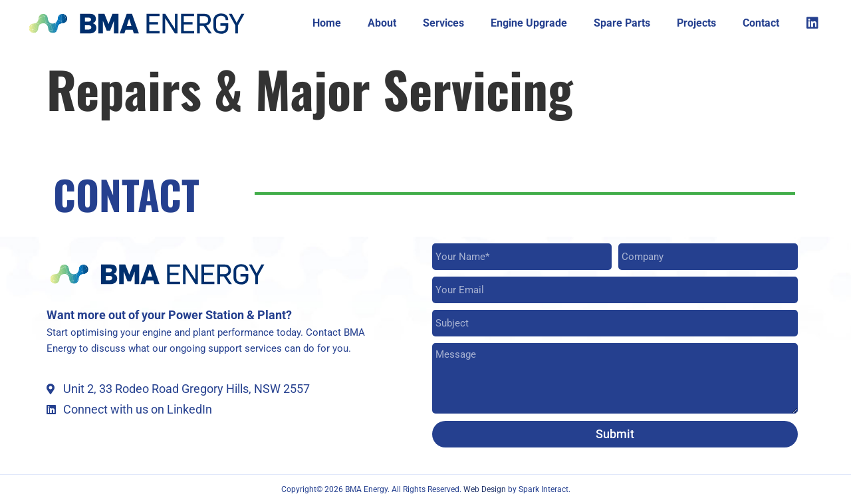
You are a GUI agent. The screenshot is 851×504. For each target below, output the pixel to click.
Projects (696, 23)
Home (327, 23)
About (382, 23)
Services (443, 23)
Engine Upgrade (529, 23)
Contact (761, 23)
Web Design (486, 489)
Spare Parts (622, 23)
